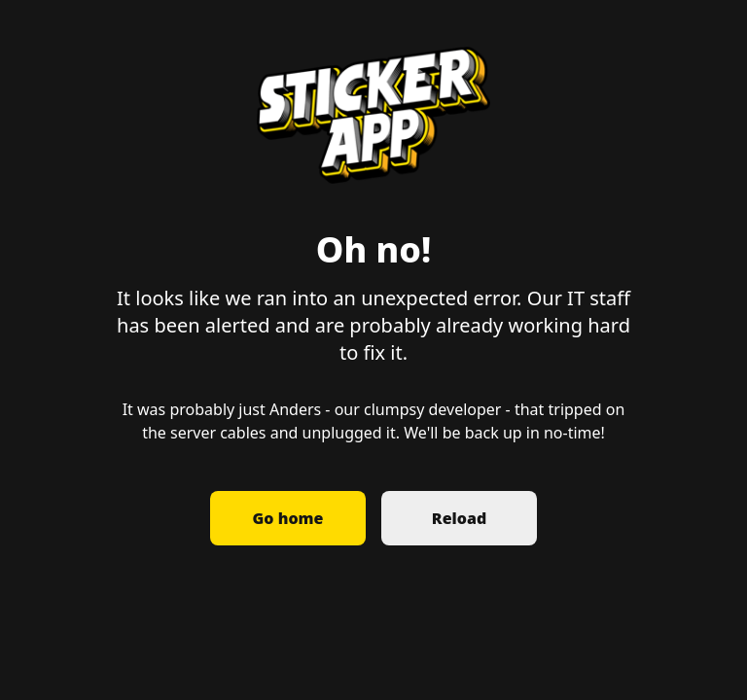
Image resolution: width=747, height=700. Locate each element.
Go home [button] (288, 518)
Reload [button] (459, 518)
